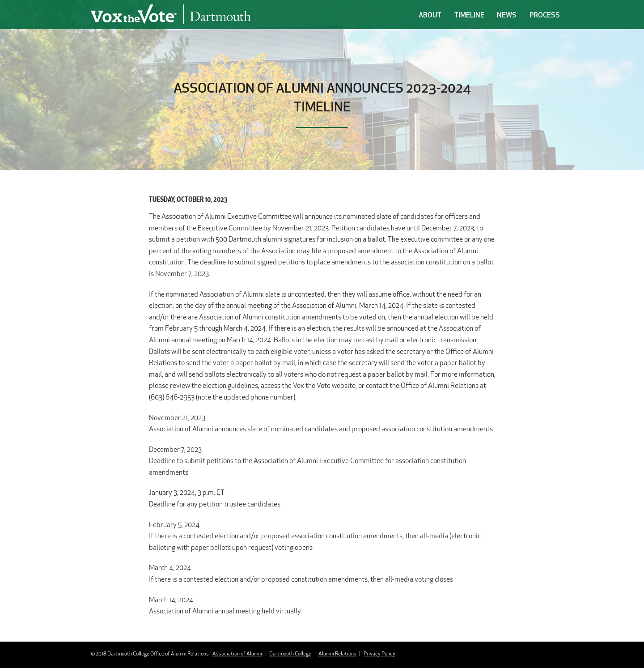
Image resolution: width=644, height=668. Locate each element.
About (430, 15)
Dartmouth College (290, 653)
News (507, 15)
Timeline (469, 15)
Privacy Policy (379, 653)
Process (545, 15)
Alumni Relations (337, 653)
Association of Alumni (237, 653)
